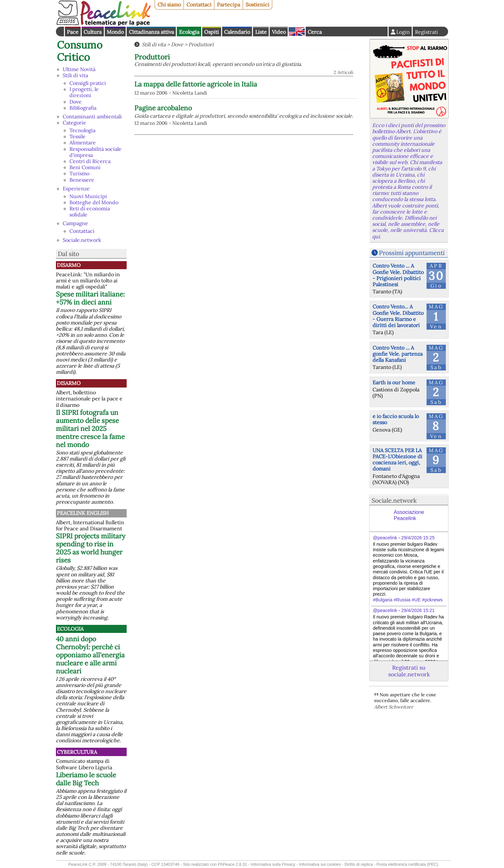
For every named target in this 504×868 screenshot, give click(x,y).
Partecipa (229, 5)
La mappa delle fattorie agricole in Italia (196, 84)
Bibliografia (83, 108)
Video (279, 32)
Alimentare (83, 142)
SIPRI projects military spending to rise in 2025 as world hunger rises (91, 548)
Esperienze (76, 188)
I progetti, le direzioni (84, 92)
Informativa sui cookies (320, 864)
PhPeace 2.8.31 (233, 864)
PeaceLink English (83, 513)
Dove (76, 102)
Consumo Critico (80, 51)
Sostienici (257, 5)
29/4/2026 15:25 (418, 538)
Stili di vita (75, 75)
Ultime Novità (79, 69)
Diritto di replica (359, 864)
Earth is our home (394, 382)
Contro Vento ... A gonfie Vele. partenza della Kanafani (398, 354)
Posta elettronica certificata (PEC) (407, 864)
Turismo (79, 173)
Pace (73, 32)
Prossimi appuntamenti (412, 253)
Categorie (74, 123)
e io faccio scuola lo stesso (396, 419)
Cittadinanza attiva (151, 32)
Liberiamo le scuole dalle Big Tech (86, 779)
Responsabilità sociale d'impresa (95, 152)
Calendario (237, 32)
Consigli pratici (88, 83)
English (297, 32)
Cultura (93, 32)
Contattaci (199, 5)
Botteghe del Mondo (94, 202)
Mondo (115, 32)
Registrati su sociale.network (409, 671)
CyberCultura (77, 752)
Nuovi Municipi (88, 196)
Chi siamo (169, 5)
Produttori (201, 44)
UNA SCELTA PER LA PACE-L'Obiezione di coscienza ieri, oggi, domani (397, 460)
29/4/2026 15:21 (418, 610)
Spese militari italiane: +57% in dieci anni (90, 298)
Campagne (75, 223)
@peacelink (385, 538)
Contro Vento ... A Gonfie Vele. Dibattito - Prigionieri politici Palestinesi (398, 275)
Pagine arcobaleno (163, 108)
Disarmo (69, 265)
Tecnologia (82, 130)
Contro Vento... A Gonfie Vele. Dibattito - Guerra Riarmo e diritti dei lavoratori (398, 316)
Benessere (82, 180)
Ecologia (189, 32)
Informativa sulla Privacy (273, 864)
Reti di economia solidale (90, 211)
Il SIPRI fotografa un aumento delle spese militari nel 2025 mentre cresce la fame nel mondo (90, 429)
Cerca (315, 32)
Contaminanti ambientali (92, 116)
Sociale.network (82, 240)
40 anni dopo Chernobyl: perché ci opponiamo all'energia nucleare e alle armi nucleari (90, 655)
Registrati (427, 32)
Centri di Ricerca (90, 161)
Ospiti (212, 32)
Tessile (77, 136)
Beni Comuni (85, 167)
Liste (261, 32)
